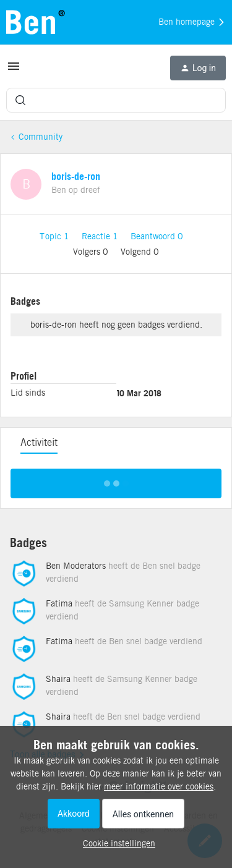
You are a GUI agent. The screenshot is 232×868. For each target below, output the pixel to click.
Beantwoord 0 (157, 236)
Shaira (58, 679)
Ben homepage (192, 22)
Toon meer (116, 480)
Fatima (59, 603)
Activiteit (39, 442)
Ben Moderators (76, 566)
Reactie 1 (101, 236)
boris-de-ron (76, 176)
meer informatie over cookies (159, 786)
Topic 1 (56, 236)
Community (41, 137)
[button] (14, 70)
